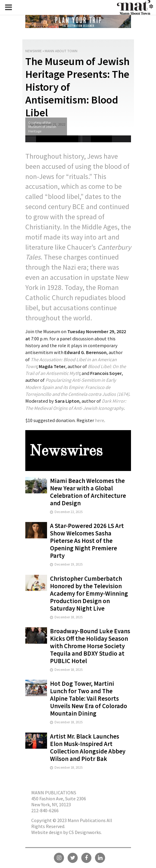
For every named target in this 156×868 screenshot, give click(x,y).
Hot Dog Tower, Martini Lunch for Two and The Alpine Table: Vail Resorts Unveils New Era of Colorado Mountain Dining (89, 698)
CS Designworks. (85, 832)
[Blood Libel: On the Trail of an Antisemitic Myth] (76, 370)
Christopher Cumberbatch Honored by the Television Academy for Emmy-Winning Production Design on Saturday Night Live (89, 593)
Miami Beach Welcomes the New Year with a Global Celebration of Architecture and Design (88, 492)
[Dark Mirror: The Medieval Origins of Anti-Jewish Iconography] (76, 405)
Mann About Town (61, 51)
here (100, 420)
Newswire (33, 51)
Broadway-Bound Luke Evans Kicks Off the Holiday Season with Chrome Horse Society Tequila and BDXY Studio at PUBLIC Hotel (90, 646)
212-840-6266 (45, 810)
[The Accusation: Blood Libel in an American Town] (71, 363)
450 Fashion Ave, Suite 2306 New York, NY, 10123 (59, 801)
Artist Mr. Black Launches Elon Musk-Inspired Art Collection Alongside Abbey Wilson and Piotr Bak (88, 747)
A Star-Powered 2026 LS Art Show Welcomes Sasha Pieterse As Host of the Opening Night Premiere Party (87, 541)
